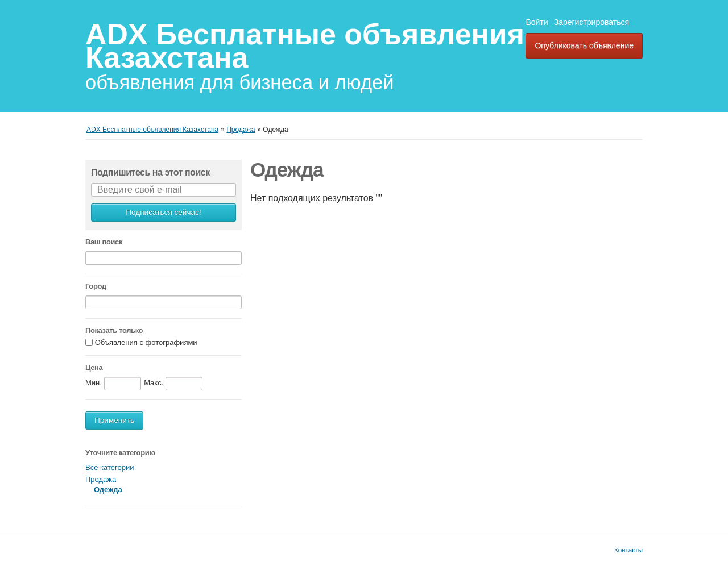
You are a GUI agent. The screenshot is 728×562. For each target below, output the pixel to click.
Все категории (109, 467)
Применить (114, 420)
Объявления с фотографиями (146, 343)
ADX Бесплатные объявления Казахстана (305, 46)
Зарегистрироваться (591, 22)
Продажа (101, 479)
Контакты (628, 550)
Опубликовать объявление (584, 45)
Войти (537, 22)
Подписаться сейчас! (163, 212)
